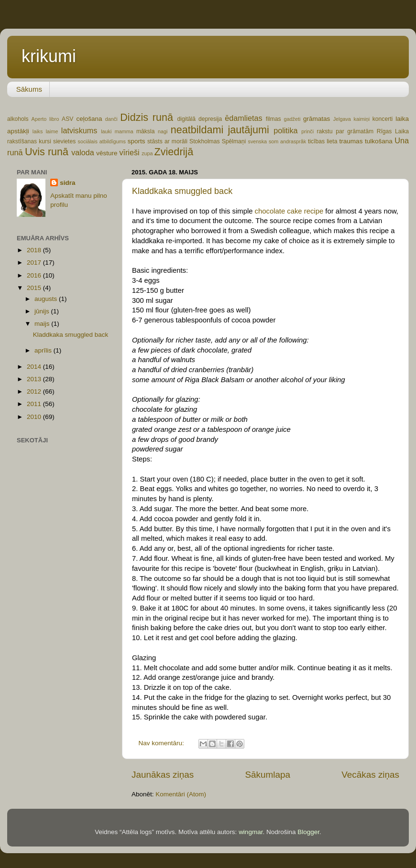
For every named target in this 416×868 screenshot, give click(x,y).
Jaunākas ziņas (163, 775)
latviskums (79, 130)
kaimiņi (362, 119)
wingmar (251, 832)
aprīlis (44, 350)
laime (52, 131)
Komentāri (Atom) (181, 794)
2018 (35, 250)
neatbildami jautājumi (220, 130)
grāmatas (317, 119)
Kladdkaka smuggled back (182, 191)
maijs (43, 324)
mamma (124, 131)
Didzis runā (147, 117)
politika (285, 130)
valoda (83, 152)
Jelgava (342, 119)
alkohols (18, 119)
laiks (38, 131)
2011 (35, 404)
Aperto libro (45, 119)
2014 (35, 367)
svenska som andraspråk (277, 141)
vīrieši (129, 152)
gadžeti (292, 119)
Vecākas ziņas (370, 775)
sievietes (64, 141)
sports (137, 141)
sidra (67, 183)
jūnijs (43, 311)
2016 (35, 275)
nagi (163, 131)
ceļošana (89, 119)
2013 (35, 379)
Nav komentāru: (162, 743)
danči (111, 119)
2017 (35, 263)
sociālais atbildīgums (101, 141)
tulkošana (379, 141)
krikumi (49, 56)
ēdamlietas (243, 118)
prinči (307, 131)
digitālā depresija (200, 119)
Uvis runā (47, 152)
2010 (35, 417)
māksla (145, 131)
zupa (147, 153)
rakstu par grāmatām (345, 131)
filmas (274, 119)
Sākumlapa (268, 775)
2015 (35, 288)
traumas (351, 141)
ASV (67, 119)
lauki (106, 131)
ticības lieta (323, 141)
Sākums (29, 89)
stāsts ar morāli (167, 141)
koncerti (383, 119)
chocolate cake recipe (289, 211)
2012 (35, 391)
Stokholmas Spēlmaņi (218, 141)
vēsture (107, 153)
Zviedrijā (174, 152)
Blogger (308, 832)
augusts (47, 299)
